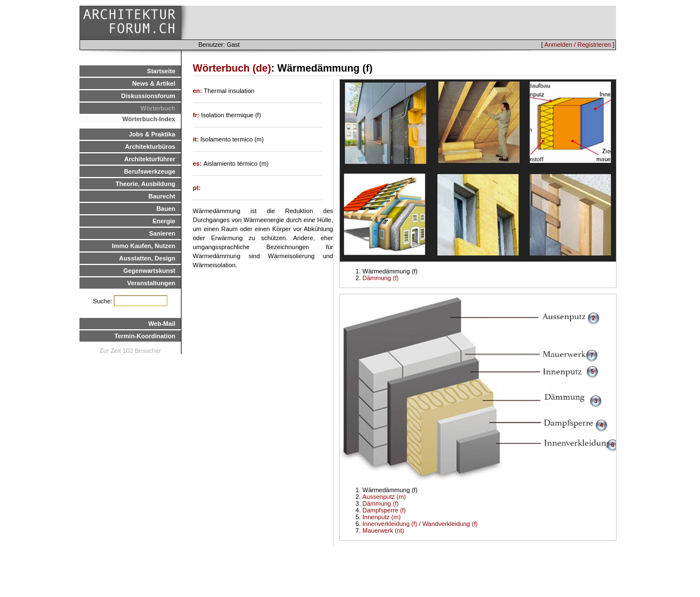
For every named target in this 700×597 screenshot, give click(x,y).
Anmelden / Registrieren (578, 45)
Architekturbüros (150, 147)
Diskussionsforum (148, 96)
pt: (197, 188)
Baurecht (162, 196)
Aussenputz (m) (384, 497)
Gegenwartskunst (149, 271)
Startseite (161, 71)
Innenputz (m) (382, 517)
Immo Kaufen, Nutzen (144, 246)
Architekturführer (150, 159)
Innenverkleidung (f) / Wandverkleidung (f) (420, 524)
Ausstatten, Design (147, 258)
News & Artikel (154, 83)
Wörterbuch (158, 108)
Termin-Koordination (145, 336)
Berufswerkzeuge (150, 171)
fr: (197, 115)
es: (198, 163)
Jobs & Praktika (152, 134)
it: (196, 139)
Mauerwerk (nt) (383, 530)
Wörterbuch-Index (149, 119)
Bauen (166, 209)
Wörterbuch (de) (232, 68)
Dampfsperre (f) (384, 510)
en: (198, 91)
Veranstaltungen (151, 283)
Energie (164, 221)
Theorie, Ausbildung (145, 184)
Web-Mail (162, 324)
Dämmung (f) (380, 278)
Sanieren (162, 233)
